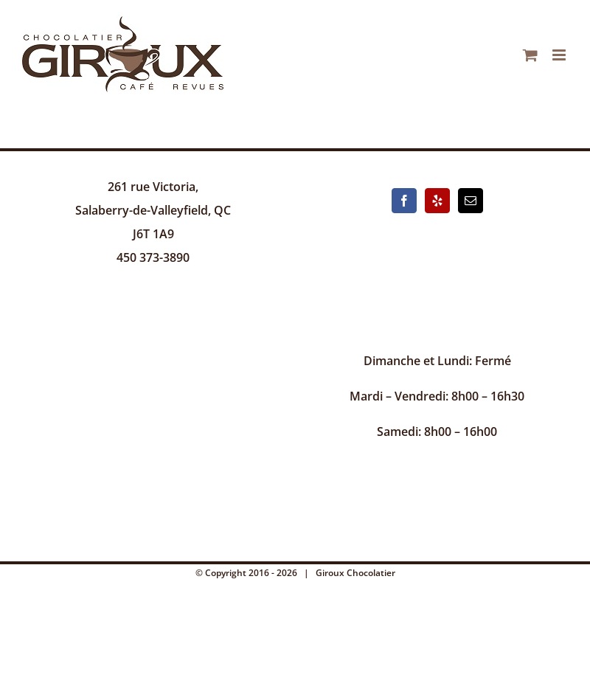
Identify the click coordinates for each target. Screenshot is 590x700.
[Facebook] (404, 201)
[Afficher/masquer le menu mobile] (560, 55)
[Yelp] (437, 201)
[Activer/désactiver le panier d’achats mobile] (530, 55)
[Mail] (471, 201)
